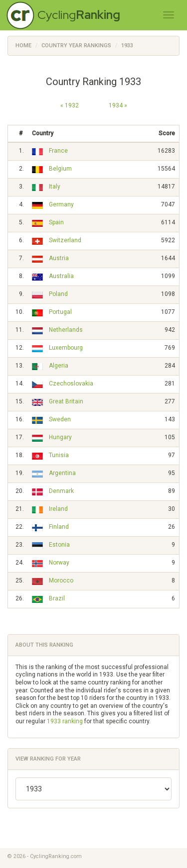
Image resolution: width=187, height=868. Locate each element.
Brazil (57, 598)
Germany (61, 204)
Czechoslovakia (71, 384)
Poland (58, 294)
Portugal (60, 312)
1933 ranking (65, 721)
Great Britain (66, 401)
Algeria (59, 366)
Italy (55, 187)
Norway (59, 563)
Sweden (60, 419)
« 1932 (70, 105)
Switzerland (65, 240)
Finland (59, 527)
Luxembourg (66, 348)
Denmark (61, 491)
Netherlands (66, 330)
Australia (61, 276)
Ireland (58, 509)
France (58, 151)
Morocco (61, 580)
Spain (56, 222)
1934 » (118, 105)
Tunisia (59, 455)
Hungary (60, 437)
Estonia (59, 545)
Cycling (79, 15)
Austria (59, 258)
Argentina (62, 473)
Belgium (60, 169)
